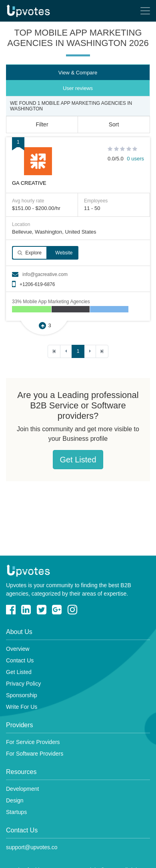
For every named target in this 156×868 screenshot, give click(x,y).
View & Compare (78, 73)
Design (15, 800)
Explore (30, 253)
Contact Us (20, 660)
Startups (16, 812)
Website (63, 253)
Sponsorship (22, 695)
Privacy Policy (23, 684)
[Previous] (66, 351)
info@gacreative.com (45, 274)
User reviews (78, 88)
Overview (18, 649)
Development (23, 789)
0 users (135, 159)
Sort (114, 124)
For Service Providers (33, 742)
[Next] (90, 351)
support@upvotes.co (32, 847)
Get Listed (78, 460)
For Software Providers (35, 754)
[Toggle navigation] (145, 11)
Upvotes (28, 11)
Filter (42, 124)
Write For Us (22, 707)
